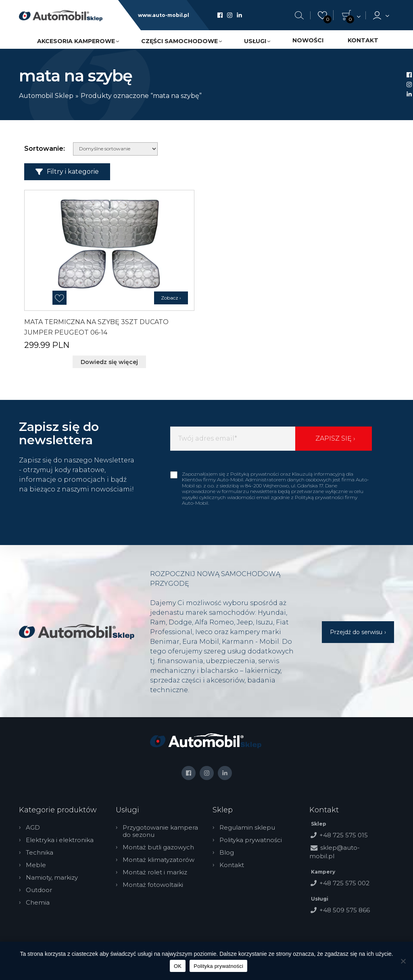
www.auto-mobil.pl (164, 15)
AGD (33, 827)
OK (178, 966)
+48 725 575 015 (344, 835)
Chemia (38, 902)
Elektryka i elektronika (60, 840)
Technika (40, 852)
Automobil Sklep (46, 96)
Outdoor (39, 890)
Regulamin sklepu (248, 827)
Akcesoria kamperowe (76, 41)
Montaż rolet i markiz (155, 872)
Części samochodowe (179, 41)
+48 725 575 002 (344, 883)
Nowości (308, 40)
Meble (36, 865)
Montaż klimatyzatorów (159, 859)
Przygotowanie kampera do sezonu (161, 831)
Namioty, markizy (52, 877)
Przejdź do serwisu (356, 632)
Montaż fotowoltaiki (153, 884)
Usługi (255, 41)
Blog (227, 852)
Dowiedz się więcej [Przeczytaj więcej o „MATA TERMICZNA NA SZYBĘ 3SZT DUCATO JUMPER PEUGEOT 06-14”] (109, 362)
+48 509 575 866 (345, 910)
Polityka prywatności (251, 840)
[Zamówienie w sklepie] (115, 149)
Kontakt (363, 40)
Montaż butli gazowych (159, 847)
